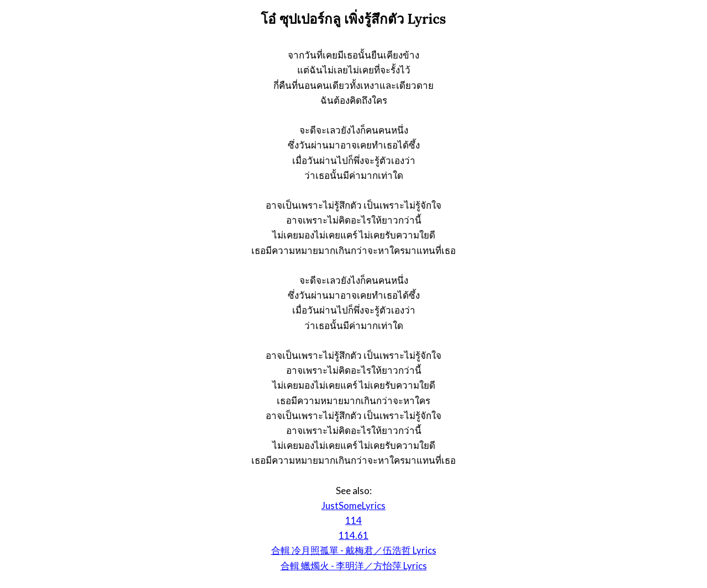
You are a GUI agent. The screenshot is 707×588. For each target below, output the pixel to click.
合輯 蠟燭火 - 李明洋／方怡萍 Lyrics (354, 566)
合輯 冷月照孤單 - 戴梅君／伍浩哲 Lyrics (354, 550)
